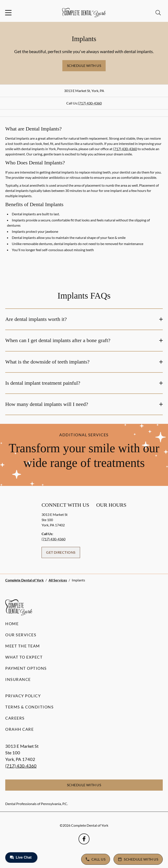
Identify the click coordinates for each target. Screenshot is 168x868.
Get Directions (61, 552)
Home (12, 624)
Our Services (21, 635)
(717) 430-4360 (90, 103)
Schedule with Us (84, 65)
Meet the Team (23, 646)
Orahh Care (19, 729)
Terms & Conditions (29, 707)
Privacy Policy (23, 696)
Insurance (18, 679)
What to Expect (24, 657)
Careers (15, 718)
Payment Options (26, 668)
